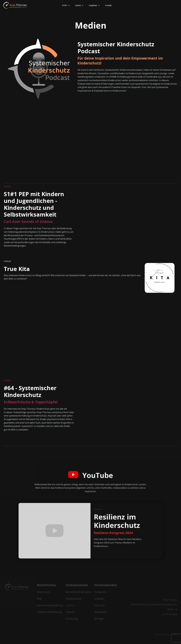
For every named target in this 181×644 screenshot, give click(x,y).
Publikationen (74, 599)
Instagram (100, 592)
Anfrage (99, 619)
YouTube (100, 605)
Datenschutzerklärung (50, 605)
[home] (16, 5)
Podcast (70, 612)
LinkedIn (99, 599)
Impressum (43, 592)
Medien (70, 605)
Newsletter (101, 612)
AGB (39, 599)
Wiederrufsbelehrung (49, 612)
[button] (66, 5)
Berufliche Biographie (78, 592)
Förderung (72, 619)
